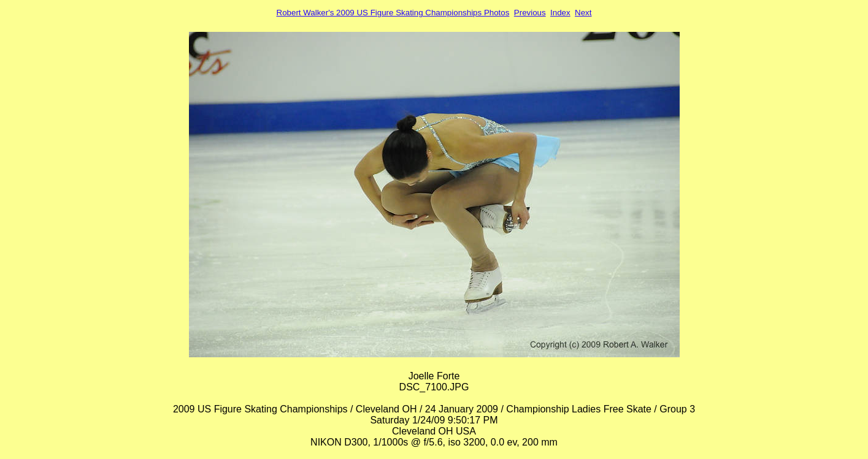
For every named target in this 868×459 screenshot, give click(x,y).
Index (560, 13)
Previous (530, 13)
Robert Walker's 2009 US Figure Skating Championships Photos (393, 13)
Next (583, 13)
